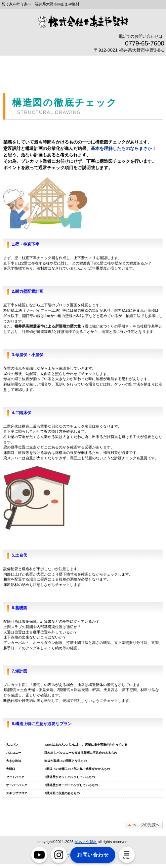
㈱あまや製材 (86, 842)
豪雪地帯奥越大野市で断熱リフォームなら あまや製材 (83, 21)
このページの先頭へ (144, 825)
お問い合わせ (93, 855)
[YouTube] (39, 855)
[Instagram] (59, 855)
